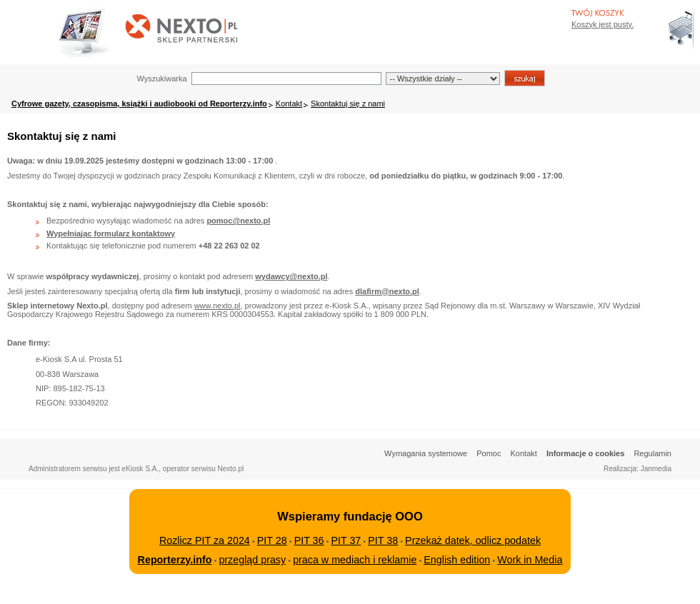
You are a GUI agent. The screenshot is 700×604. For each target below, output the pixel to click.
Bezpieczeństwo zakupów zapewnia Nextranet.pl (642, 12)
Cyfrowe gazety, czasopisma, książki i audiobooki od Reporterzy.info (139, 104)
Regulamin (652, 453)
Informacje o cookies (585, 453)
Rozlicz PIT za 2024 (205, 540)
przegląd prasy (252, 560)
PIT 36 (309, 540)
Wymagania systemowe (426, 453)
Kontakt (289, 104)
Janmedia (656, 469)
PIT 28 (272, 540)
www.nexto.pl (217, 306)
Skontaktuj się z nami (348, 104)
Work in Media (530, 560)
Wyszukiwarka (161, 79)
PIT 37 (346, 540)
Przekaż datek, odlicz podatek (473, 540)
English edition (457, 560)
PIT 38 (383, 540)
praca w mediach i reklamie (355, 560)
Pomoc (489, 453)
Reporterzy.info (175, 560)
